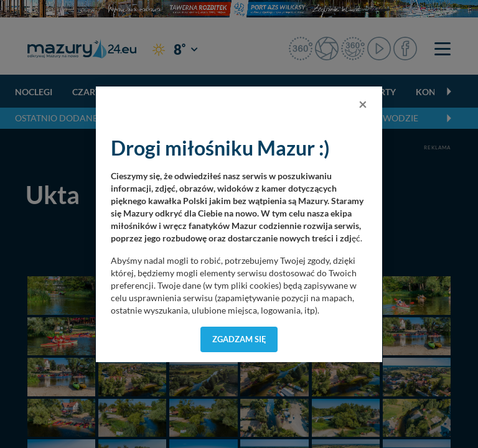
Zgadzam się (239, 339)
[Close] (363, 104)
